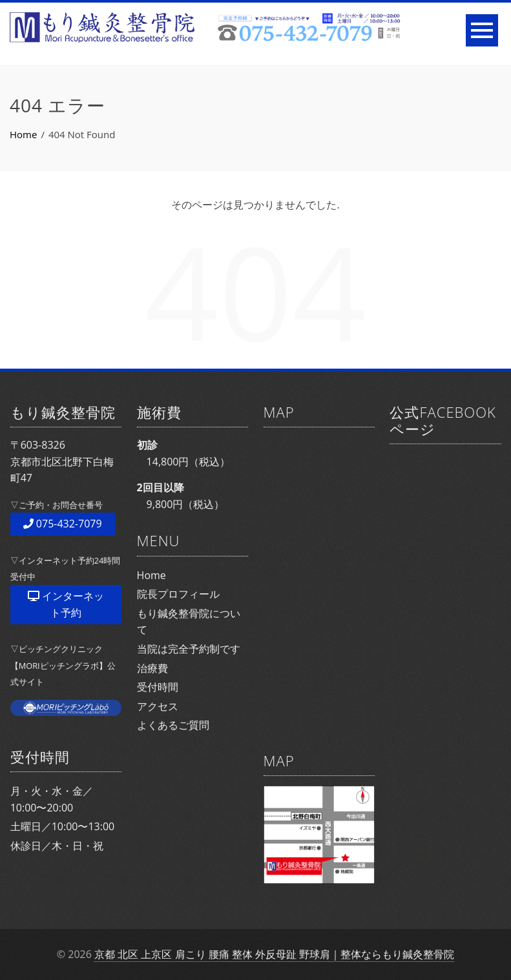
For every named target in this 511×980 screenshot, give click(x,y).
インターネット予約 (66, 604)
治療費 (152, 668)
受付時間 (158, 687)
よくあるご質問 (173, 725)
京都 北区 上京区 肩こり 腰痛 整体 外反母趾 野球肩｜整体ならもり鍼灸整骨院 (274, 954)
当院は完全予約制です (189, 649)
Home (151, 575)
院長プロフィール (178, 594)
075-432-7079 (63, 524)
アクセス (158, 706)
